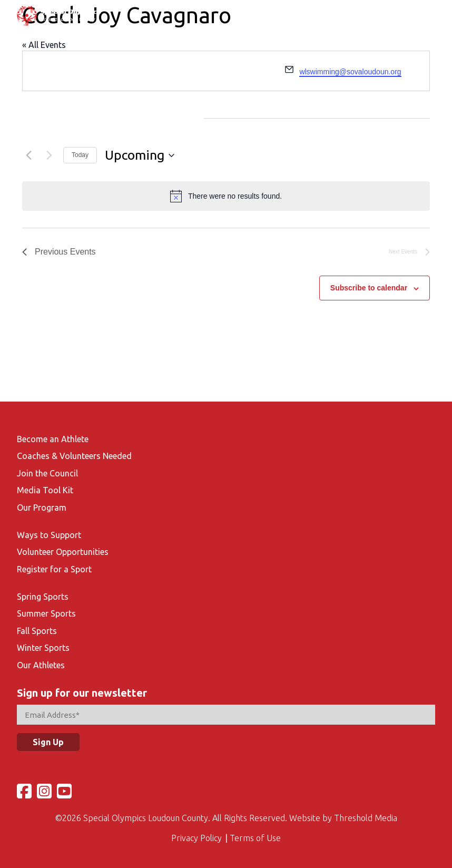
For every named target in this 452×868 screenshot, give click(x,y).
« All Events (44, 45)
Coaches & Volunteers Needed (74, 456)
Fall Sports (37, 631)
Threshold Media (366, 818)
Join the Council (47, 473)
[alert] (226, 196)
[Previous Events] (28, 155)
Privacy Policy (196, 838)
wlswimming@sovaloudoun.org (350, 72)
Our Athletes (41, 665)
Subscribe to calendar (369, 288)
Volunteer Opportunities (63, 552)
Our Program (42, 508)
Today (80, 155)
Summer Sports (46, 613)
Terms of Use (255, 838)
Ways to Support (49, 535)
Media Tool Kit (45, 490)
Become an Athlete (53, 439)
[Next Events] (49, 155)
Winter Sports (43, 648)
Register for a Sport (54, 569)
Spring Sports (43, 597)
